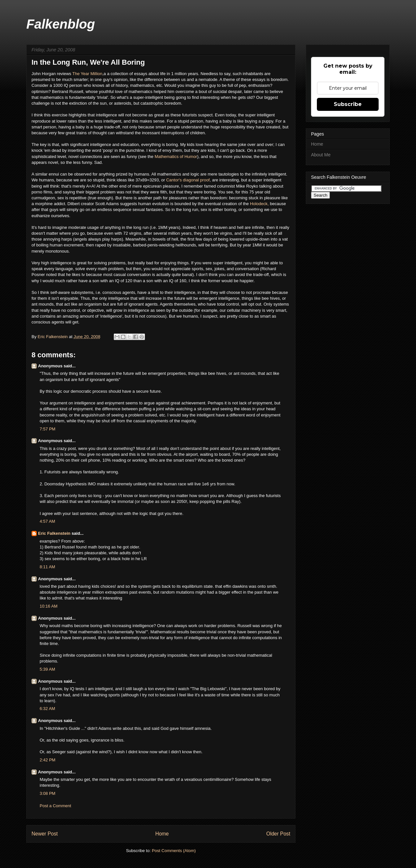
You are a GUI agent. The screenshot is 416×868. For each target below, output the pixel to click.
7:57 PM (47, 429)
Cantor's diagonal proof (188, 180)
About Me (321, 155)
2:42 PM (47, 760)
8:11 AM (47, 567)
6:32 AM (47, 709)
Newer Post (45, 834)
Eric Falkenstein (54, 533)
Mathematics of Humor (176, 157)
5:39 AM (47, 669)
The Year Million (88, 74)
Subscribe (348, 104)
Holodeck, (260, 204)
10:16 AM (49, 606)
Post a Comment (55, 806)
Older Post (278, 834)
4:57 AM (47, 521)
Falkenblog (61, 24)
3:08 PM (47, 793)
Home (162, 834)
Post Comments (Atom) (174, 851)
